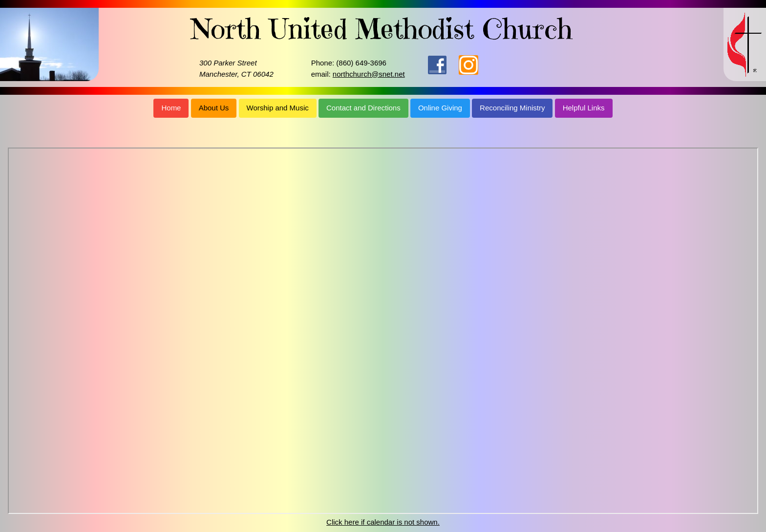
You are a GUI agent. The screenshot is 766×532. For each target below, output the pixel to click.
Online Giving (440, 108)
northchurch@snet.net (369, 74)
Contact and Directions (363, 108)
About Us (214, 108)
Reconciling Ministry (512, 108)
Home (171, 108)
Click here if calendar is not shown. (383, 522)
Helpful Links (584, 108)
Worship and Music (278, 108)
